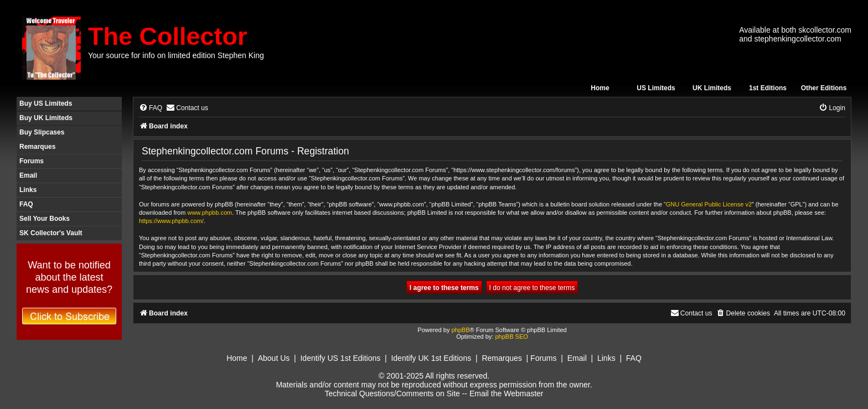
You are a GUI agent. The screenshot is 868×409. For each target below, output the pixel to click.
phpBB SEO (511, 336)
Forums (32, 161)
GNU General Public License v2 (709, 204)
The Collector (168, 36)
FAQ (26, 204)
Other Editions (824, 88)
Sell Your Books (45, 219)
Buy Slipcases (42, 132)
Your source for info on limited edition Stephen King (176, 55)
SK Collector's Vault (51, 233)
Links (28, 190)
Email (28, 175)
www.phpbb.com (210, 213)
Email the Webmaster (507, 394)
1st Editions (768, 88)
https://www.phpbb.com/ (171, 221)
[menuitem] (151, 108)
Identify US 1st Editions (340, 358)
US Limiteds (656, 88)
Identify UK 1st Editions (431, 358)
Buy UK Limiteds (46, 118)
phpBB (460, 330)
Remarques (37, 147)
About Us (274, 358)
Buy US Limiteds (46, 103)
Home (600, 88)
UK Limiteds (712, 88)
